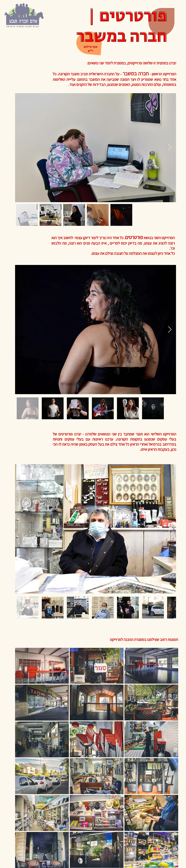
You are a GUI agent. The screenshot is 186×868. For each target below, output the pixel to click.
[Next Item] (170, 148)
